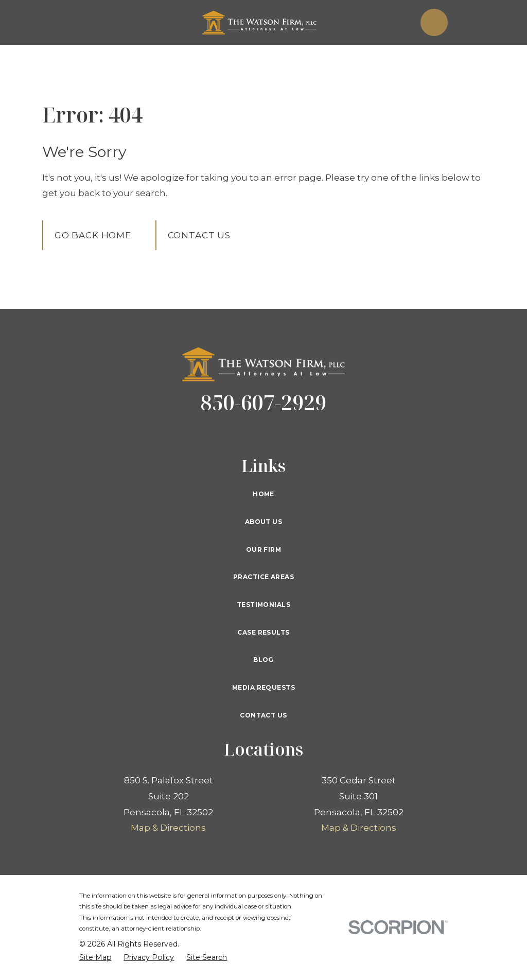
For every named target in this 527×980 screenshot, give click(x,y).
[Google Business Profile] (263, 433)
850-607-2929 (263, 402)
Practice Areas (263, 577)
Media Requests (263, 687)
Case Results (263, 632)
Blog (263, 660)
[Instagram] (312, 433)
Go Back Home (93, 235)
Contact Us (199, 235)
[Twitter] (239, 433)
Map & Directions (168, 828)
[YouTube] (288, 433)
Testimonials (263, 605)
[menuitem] (95, 958)
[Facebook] (215, 433)
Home (263, 494)
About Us (263, 522)
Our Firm (263, 549)
